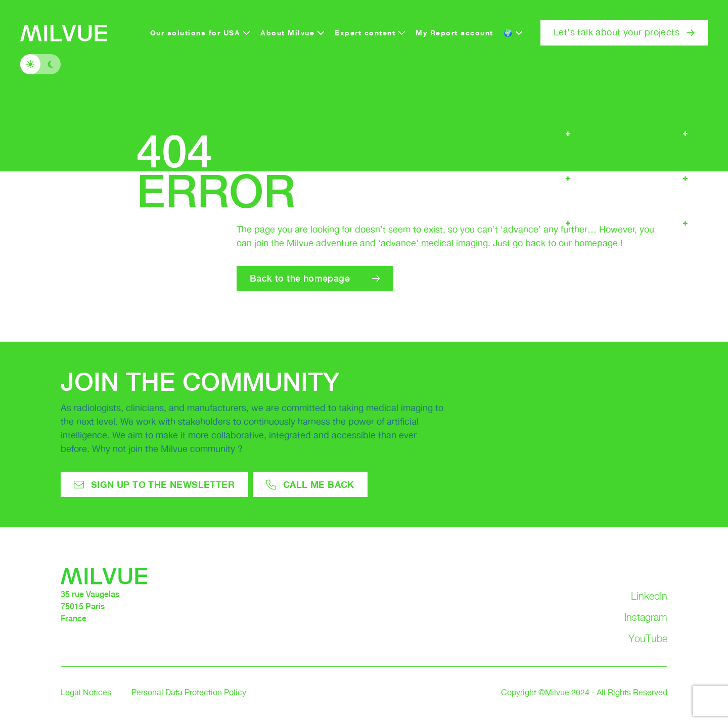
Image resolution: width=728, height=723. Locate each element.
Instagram (646, 617)
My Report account (454, 33)
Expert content (365, 33)
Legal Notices (86, 693)
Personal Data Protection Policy (189, 693)
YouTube (648, 639)
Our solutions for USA (195, 33)
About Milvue (287, 33)
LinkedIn (649, 596)
